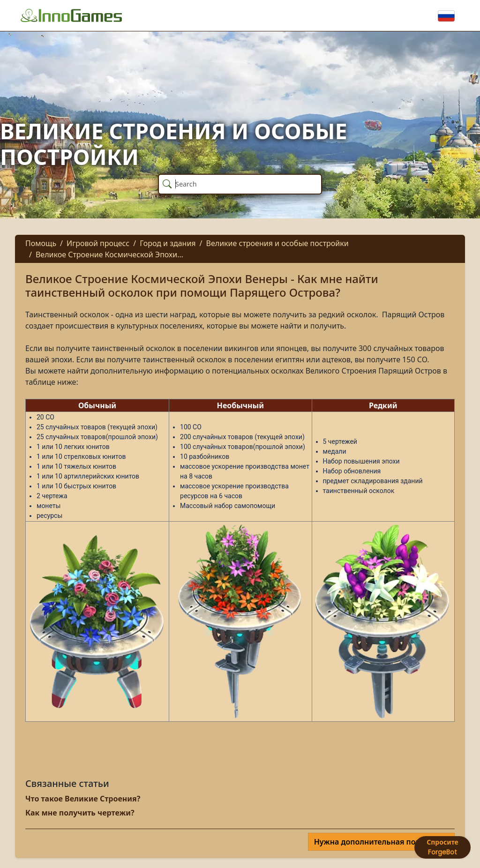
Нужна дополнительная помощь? (379, 842)
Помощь (41, 243)
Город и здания (168, 243)
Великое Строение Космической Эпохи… (109, 254)
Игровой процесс (98, 243)
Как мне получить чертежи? (80, 813)
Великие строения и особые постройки (277, 243)
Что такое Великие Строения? (83, 799)
